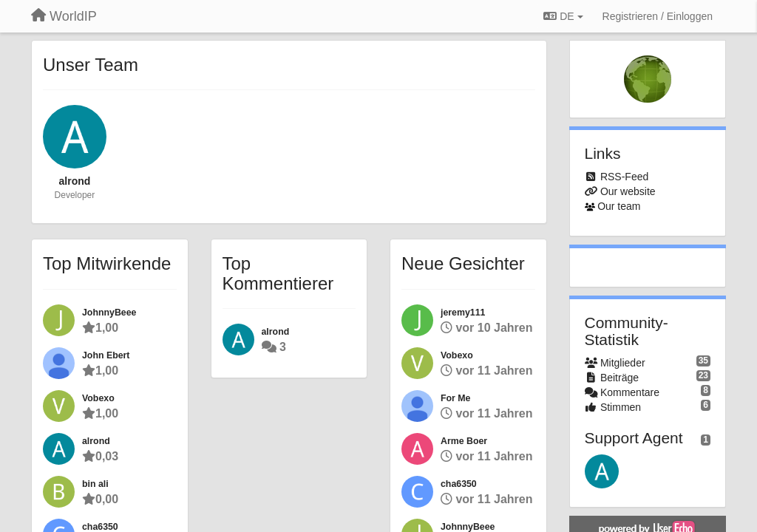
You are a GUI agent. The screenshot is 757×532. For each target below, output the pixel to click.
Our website (628, 191)
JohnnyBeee (109, 313)
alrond (75, 181)
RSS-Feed (624, 177)
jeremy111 (463, 313)
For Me (455, 398)
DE (563, 16)
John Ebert (106, 355)
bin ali (95, 484)
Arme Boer (464, 441)
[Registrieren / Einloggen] (658, 16)
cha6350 (100, 527)
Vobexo (98, 398)
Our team (619, 206)
